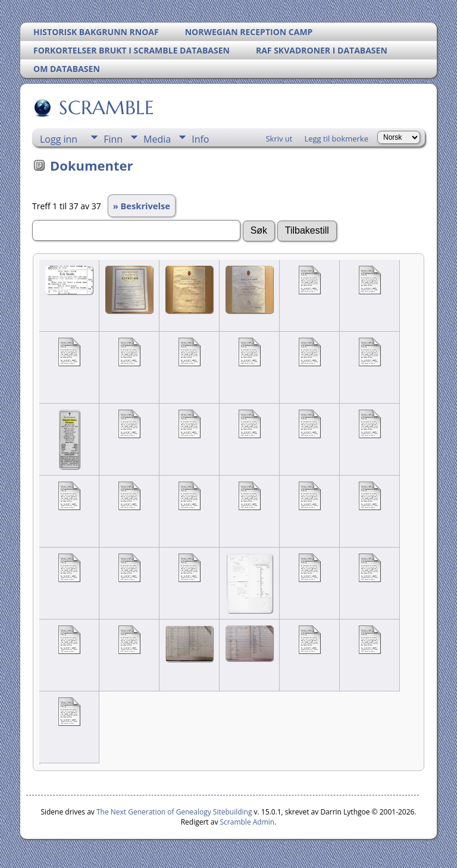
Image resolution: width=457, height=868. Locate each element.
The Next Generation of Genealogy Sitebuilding (174, 812)
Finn (113, 139)
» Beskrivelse (142, 206)
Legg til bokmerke (336, 139)
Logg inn (59, 139)
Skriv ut (279, 139)
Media (157, 139)
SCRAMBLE (106, 108)
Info (200, 139)
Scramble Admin (248, 822)
